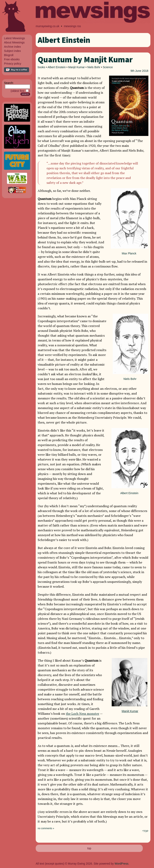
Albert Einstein (57, 67)
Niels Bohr (94, 67)
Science (108, 67)
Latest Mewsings (14, 38)
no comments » (46, 828)
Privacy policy (13, 64)
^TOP (145, 831)
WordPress (121, 864)
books (41, 67)
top (89, 848)
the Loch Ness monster (83, 714)
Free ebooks (12, 59)
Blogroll (9, 55)
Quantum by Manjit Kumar (85, 60)
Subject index (12, 51)
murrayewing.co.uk (48, 26)
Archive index (12, 47)
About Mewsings (14, 42)
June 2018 (142, 71)
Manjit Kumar (76, 67)
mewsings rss (72, 26)
